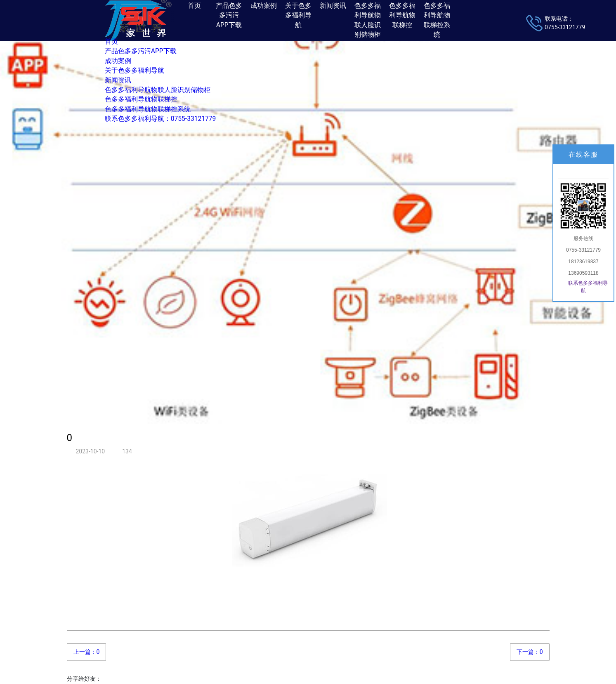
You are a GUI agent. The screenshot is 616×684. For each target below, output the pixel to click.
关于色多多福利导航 (135, 71)
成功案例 (118, 61)
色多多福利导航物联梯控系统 (148, 109)
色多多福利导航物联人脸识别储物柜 (158, 90)
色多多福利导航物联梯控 (141, 99)
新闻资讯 (118, 80)
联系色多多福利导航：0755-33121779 (160, 119)
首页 (111, 42)
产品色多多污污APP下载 (141, 51)
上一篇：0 (87, 652)
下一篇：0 (530, 652)
